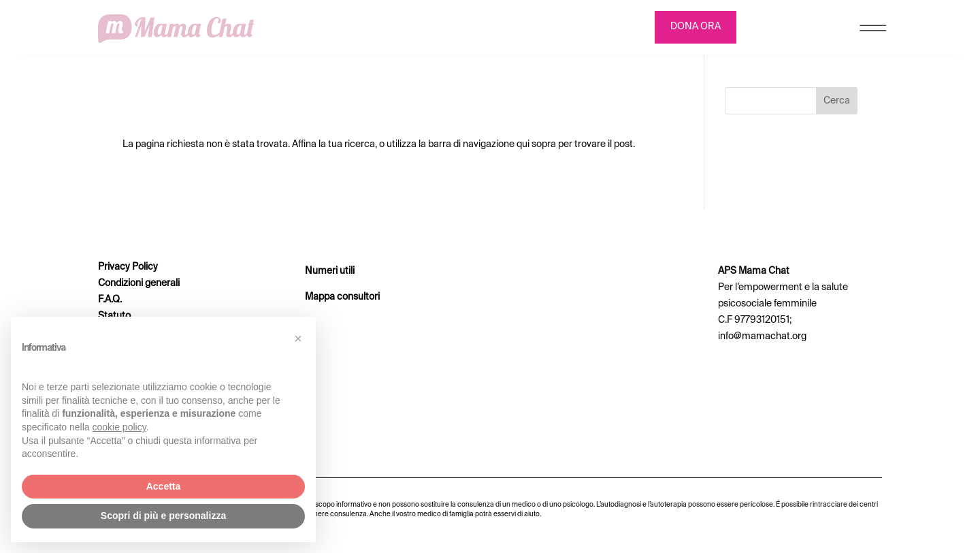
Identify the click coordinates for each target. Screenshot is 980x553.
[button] (298, 338)
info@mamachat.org (762, 336)
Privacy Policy (128, 267)
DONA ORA (696, 27)
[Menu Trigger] (873, 31)
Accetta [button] (164, 486)
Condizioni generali (139, 283)
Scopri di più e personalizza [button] (163, 516)
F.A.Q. (110, 300)
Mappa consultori (342, 297)
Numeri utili (330, 271)
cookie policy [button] (119, 427)
